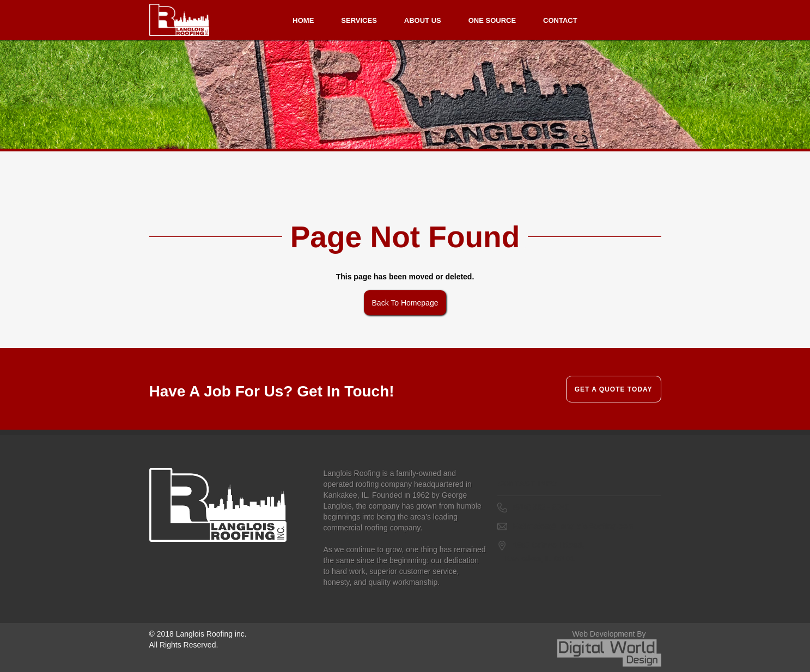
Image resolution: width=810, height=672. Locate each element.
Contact (560, 20)
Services (359, 20)
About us (423, 20)
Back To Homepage (405, 303)
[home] (179, 20)
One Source (492, 20)
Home (303, 20)
